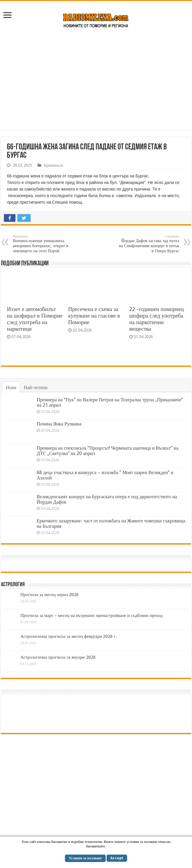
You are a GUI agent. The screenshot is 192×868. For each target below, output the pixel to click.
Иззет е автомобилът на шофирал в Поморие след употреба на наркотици (35, 319)
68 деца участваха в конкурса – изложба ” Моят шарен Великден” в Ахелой (105, 475)
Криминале (53, 165)
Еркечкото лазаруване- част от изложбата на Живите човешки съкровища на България (111, 523)
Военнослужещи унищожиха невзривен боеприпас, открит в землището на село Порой (43, 244)
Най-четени (36, 387)
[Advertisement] (96, 82)
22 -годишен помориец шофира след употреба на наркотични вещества (156, 319)
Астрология (13, 585)
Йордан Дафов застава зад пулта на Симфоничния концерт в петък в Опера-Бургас (149, 244)
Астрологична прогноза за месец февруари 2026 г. (68, 636)
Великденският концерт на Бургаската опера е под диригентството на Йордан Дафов (107, 499)
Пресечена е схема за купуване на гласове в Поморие (94, 316)
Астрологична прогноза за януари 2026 (58, 657)
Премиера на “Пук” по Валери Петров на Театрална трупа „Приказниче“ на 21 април (110, 402)
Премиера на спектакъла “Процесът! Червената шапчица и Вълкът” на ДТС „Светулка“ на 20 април (107, 451)
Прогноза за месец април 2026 (49, 595)
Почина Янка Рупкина (59, 424)
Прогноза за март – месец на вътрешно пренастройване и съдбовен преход (91, 615)
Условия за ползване (85, 858)
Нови (11, 387)
